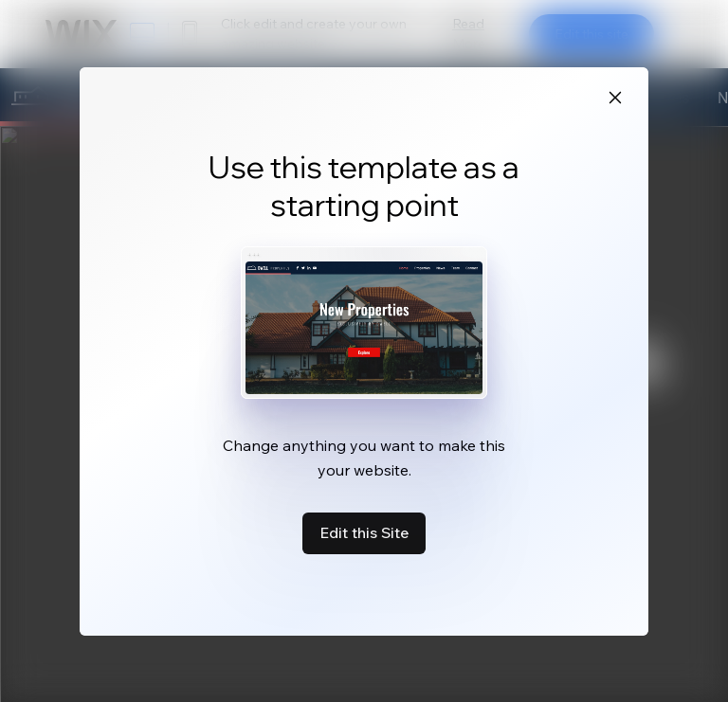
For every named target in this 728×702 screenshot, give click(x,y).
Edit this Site (364, 532)
